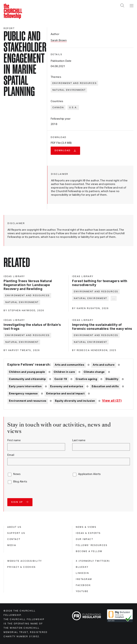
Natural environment (69, 90)
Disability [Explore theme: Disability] (112, 379)
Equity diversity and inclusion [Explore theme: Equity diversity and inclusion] (75, 401)
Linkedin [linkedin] (82, 573)
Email (11, 455)
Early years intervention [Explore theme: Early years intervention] (25, 386)
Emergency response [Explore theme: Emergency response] (23, 394)
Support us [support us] (16, 533)
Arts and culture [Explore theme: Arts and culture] (104, 365)
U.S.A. (73, 107)
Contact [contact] (14, 539)
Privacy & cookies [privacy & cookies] (22, 567)
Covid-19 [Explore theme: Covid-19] (61, 379)
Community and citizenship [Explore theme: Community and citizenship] (27, 379)
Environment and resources (75, 83)
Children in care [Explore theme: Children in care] (64, 372)
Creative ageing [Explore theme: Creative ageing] (86, 379)
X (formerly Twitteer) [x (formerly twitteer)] (93, 561)
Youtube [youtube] (82, 591)
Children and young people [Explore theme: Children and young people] (27, 372)
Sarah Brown (59, 40)
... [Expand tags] (114, 298)
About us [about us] (14, 527)
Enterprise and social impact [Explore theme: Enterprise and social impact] (65, 394)
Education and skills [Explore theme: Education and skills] (105, 386)
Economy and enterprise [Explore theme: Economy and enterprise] (67, 386)
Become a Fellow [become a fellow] (89, 551)
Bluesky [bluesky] (82, 567)
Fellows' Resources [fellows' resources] (92, 545)
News (17, 474)
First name (14, 440)
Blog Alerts (20, 482)
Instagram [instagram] (84, 579)
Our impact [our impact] (84, 539)
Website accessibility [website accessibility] (25, 561)
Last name (79, 440)
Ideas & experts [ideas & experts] (88, 533)
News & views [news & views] (86, 527)
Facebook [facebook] (83, 585)
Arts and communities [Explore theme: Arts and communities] (69, 365)
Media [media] (12, 545)
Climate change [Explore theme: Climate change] (94, 372)
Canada (58, 107)
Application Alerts (89, 474)
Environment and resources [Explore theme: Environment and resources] (28, 401)
